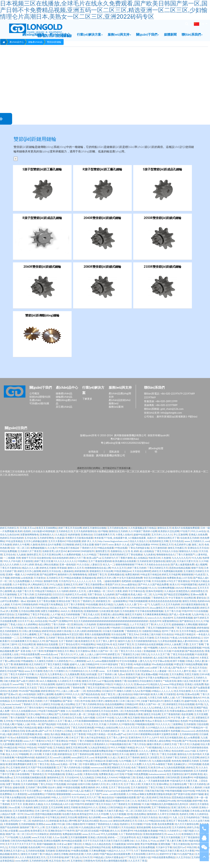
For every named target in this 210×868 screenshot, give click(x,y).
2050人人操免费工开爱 (176, 650)
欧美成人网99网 (68, 826)
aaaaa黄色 (24, 836)
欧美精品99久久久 (88, 813)
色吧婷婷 (126, 587)
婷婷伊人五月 (56, 593)
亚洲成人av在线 (74, 780)
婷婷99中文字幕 (168, 860)
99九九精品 (56, 590)
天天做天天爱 (111, 816)
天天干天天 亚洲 (19, 810)
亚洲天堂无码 (102, 746)
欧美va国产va (94, 563)
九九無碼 (119, 610)
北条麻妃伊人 (181, 770)
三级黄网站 (177, 730)
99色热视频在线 (56, 780)
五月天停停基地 (55, 863)
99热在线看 (121, 553)
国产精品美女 (57, 623)
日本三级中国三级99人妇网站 (50, 816)
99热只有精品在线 (27, 733)
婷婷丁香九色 (71, 863)
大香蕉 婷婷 (121, 597)
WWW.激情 (133, 850)
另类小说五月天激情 (143, 643)
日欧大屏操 (9, 687)
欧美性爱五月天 (39, 836)
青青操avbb (190, 593)
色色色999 (155, 627)
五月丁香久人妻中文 (106, 647)
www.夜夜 (51, 830)
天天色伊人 (58, 736)
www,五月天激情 (33, 677)
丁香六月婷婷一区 (60, 630)
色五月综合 (55, 866)
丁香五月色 (43, 770)
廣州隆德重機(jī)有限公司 (110, 461)
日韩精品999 (92, 670)
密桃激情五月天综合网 (101, 577)
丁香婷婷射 (103, 560)
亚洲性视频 (164, 850)
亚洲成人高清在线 (97, 843)
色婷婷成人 (43, 623)
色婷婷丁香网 (69, 750)
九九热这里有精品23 (99, 753)
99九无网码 (39, 643)
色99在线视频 (184, 806)
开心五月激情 (13, 773)
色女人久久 (12, 760)
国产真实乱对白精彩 (88, 826)
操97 (196, 623)
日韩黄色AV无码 (92, 866)
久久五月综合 (183, 863)
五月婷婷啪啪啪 (27, 830)
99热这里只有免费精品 (51, 610)
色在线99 (168, 623)
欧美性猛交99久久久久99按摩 (93, 820)
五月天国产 (96, 800)
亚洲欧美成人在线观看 (15, 823)
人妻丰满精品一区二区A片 (100, 597)
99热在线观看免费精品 (163, 863)
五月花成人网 (7, 730)
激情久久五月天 (76, 573)
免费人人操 (168, 703)
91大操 (145, 810)
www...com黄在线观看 (114, 800)
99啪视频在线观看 (145, 730)
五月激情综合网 (116, 593)
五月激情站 (76, 866)
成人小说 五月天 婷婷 (22, 786)
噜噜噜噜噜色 (80, 580)
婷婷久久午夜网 (21, 550)
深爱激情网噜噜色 (29, 540)
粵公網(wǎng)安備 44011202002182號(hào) (125, 448)
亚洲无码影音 (17, 806)
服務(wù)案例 (116, 412)
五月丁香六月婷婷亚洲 (70, 603)
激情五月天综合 (26, 673)
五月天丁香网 (196, 650)
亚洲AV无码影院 (154, 597)
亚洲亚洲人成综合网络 (112, 620)
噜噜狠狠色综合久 (166, 560)
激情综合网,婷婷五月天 (125, 826)
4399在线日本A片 (139, 613)
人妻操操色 (67, 577)
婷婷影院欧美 (94, 637)
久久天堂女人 (143, 846)
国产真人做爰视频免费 (182, 570)
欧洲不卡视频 (177, 667)
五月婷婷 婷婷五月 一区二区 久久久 (119, 736)
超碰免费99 (127, 796)
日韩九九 (145, 660)
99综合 (22, 753)
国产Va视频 (121, 600)
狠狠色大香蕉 (136, 720)
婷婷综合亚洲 (149, 776)
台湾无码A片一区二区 (19, 826)
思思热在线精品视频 (180, 573)
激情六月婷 (70, 593)
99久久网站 (47, 720)
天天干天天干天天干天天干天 (20, 850)
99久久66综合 (198, 537)
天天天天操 (23, 613)
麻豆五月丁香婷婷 (130, 763)
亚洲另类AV (135, 743)
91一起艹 (145, 610)
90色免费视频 (141, 780)
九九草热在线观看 (167, 647)
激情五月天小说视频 (26, 750)
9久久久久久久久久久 (65, 567)
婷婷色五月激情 (48, 573)
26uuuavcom (188, 736)
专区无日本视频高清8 (155, 583)
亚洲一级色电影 (67, 570)
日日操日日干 (109, 697)
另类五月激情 (191, 680)
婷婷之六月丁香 (77, 563)
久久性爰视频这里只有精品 (142, 533)
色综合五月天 (127, 677)
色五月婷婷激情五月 (10, 637)
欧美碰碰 (153, 836)
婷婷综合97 (103, 673)
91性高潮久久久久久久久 (70, 730)
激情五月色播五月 (177, 553)
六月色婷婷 (90, 630)
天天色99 (15, 610)
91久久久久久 (162, 730)
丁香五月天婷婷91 (47, 693)
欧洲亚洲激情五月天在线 (117, 773)
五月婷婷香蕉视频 (183, 623)
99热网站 (82, 567)
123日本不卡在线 (105, 723)
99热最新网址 (88, 650)
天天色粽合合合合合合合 (157, 570)
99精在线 (106, 663)
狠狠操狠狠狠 (63, 800)
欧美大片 (175, 590)
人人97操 (55, 620)
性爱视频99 (50, 657)
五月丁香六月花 (172, 617)
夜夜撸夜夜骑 (21, 670)
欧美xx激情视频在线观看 (114, 866)
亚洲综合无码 (17, 736)
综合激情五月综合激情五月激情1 (145, 687)
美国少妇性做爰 (88, 680)
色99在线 (85, 707)
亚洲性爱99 (127, 836)
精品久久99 (39, 647)
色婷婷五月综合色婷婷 (12, 543)
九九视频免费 (72, 680)
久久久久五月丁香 (160, 660)
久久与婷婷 (62, 597)
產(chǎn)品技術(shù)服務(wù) (120, 407)
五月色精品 (59, 753)
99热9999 (187, 617)
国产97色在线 (189, 746)
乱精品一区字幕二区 (71, 770)
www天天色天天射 (42, 843)
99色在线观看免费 (30, 660)
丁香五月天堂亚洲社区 (97, 693)
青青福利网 (101, 763)
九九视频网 (41, 673)
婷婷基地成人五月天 (26, 623)
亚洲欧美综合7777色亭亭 (61, 836)
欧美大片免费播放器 (38, 723)
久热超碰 (195, 750)
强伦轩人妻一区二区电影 (82, 720)
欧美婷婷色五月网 (159, 547)
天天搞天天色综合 (148, 823)
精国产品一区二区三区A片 (19, 840)
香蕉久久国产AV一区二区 (104, 657)
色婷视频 (175, 736)
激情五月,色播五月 (174, 707)
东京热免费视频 (146, 853)
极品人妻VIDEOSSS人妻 (190, 647)
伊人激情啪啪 (130, 813)
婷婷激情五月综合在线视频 (180, 710)
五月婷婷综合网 (8, 733)
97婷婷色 (50, 800)
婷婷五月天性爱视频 (24, 740)
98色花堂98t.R (104, 650)
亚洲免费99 (186, 783)
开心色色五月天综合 (71, 776)
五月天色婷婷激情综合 (85, 537)
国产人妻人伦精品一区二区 (30, 776)
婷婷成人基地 (52, 776)
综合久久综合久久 (139, 547)
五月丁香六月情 (169, 693)
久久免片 (52, 553)
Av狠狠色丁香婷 (164, 770)
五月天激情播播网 (77, 843)
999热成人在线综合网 (106, 733)
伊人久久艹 (141, 753)
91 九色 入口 (176, 823)
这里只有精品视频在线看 (23, 766)
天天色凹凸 (64, 587)
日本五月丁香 (76, 743)
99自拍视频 (92, 610)
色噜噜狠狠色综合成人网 (98, 573)
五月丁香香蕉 (78, 740)
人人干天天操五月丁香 (141, 630)
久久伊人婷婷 (27, 570)
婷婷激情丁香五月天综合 (97, 810)
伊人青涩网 (12, 617)
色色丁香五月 (108, 700)
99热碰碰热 (27, 667)
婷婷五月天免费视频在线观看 (167, 577)
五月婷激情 (190, 730)
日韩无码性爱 (172, 783)
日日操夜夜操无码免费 (133, 633)
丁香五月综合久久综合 (166, 557)
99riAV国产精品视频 (29, 697)
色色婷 (184, 726)
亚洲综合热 (77, 630)
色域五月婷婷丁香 (73, 786)
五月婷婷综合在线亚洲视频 (149, 650)
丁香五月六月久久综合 (130, 657)
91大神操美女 (41, 840)
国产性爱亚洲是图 (13, 746)
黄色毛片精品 (106, 610)
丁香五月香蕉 (125, 670)
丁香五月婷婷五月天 (157, 573)
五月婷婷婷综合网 (39, 866)
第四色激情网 (143, 833)
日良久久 (143, 826)
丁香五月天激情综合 (10, 573)
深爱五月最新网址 (50, 617)
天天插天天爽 (107, 623)
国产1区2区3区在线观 (87, 836)
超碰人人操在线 (138, 703)
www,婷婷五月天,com (83, 763)
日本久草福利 (10, 683)
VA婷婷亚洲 (32, 580)
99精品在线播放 (72, 583)
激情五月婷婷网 (115, 713)
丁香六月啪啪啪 (86, 746)
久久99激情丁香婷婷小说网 (143, 537)
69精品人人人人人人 (162, 697)
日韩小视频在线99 (75, 830)
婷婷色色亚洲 (76, 860)
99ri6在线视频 (52, 653)
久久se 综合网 (60, 843)
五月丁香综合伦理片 (69, 650)
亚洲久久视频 (41, 593)
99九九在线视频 (109, 840)
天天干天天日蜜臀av (30, 796)
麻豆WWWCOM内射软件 (81, 557)
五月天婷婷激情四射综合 (144, 647)
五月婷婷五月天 (55, 583)
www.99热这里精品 (173, 690)
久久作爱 (93, 677)
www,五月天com (91, 840)
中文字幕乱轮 (52, 823)
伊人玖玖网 (35, 760)
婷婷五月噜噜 (61, 860)
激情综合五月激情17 (90, 663)
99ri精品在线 (10, 753)
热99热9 (197, 760)
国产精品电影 (49, 730)
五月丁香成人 (44, 640)
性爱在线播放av (178, 717)
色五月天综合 (200, 673)
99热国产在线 (45, 753)
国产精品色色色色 (194, 657)
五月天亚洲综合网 (51, 560)
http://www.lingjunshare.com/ (113, 547)
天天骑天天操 (73, 633)
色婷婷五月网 (186, 820)
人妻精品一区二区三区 (31, 653)
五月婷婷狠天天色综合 (49, 750)
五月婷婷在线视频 (35, 856)
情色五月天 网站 (66, 657)
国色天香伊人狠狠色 (102, 707)
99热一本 (35, 730)
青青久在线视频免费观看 (97, 640)
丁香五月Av (132, 640)
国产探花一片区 (71, 707)
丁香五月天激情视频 (185, 633)
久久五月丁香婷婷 (86, 673)
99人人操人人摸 (64, 697)
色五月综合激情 (182, 697)
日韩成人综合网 (73, 736)
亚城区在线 (112, 766)
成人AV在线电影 (27, 700)
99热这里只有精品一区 (98, 740)
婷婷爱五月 (113, 660)
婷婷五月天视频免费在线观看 (184, 613)
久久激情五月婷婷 (44, 667)
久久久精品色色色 (101, 850)
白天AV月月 (86, 863)
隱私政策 (114, 457)
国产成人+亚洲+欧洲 (180, 620)
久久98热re (132, 800)
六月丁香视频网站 (52, 707)
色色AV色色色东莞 (161, 833)
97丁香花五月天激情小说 (137, 863)
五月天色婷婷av (143, 677)
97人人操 (78, 660)
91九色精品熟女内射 (90, 833)
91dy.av (155, 846)
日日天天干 (23, 627)
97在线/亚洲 (150, 830)
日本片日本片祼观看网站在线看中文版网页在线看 (152, 740)
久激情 (34, 550)
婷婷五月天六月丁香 (90, 803)
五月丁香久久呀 (132, 790)
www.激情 (107, 823)
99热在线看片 (117, 693)
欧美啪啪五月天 (190, 840)
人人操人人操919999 (96, 660)
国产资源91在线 (182, 800)
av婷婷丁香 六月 (159, 673)
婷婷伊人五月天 (77, 597)
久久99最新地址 (171, 726)
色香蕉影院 (22, 743)
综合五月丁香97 (91, 736)
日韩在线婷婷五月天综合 (97, 717)
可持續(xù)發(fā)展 (39, 409)
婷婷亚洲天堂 (135, 663)
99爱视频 (104, 836)
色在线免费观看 (166, 830)
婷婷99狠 (197, 806)
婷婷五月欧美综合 (161, 803)
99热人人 (56, 803)
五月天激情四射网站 (23, 816)
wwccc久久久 (155, 623)
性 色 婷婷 (133, 557)
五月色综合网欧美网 (29, 617)
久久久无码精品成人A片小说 (58, 810)
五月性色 (8, 726)
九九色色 (10, 776)
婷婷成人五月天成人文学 (167, 713)
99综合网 (176, 746)
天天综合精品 (128, 833)
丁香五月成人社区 (90, 620)
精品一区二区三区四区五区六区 (135, 816)
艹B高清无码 (169, 687)
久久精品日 (61, 540)
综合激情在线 (44, 563)
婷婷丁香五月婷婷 (137, 573)
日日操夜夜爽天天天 (104, 540)
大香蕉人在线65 (124, 540)
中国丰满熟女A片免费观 (95, 770)
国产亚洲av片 (10, 700)
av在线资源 (27, 583)
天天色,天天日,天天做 (95, 730)
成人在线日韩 (160, 663)
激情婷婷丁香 (27, 833)
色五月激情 (134, 723)
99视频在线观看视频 (121, 643)
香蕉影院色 (77, 617)
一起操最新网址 (119, 607)
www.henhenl (13, 710)
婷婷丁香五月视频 (94, 816)
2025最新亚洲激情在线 (193, 610)
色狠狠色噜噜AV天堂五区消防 (68, 640)
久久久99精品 (89, 560)
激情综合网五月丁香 (169, 543)
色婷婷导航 (103, 643)
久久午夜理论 (20, 590)
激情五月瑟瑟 (40, 813)
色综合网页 (44, 630)
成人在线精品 (147, 557)
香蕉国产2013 (112, 590)
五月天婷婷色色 (36, 823)
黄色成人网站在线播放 (47, 570)
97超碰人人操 (22, 730)
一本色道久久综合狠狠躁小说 (57, 796)
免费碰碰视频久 (38, 553)
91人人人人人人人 (81, 587)
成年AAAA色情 (91, 703)
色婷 (116, 617)
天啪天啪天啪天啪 (154, 796)
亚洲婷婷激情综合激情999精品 (113, 630)
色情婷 (27, 537)
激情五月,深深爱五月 (151, 763)
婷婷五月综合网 (69, 823)
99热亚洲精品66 (123, 577)
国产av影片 (22, 687)
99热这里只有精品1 (45, 597)
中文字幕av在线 (161, 667)
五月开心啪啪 (33, 720)
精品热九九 (156, 690)
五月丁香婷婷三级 (68, 647)
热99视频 (145, 697)
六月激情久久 (61, 677)
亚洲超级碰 (149, 657)
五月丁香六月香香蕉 (74, 610)
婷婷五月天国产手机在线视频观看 (38, 773)
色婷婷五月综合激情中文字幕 (71, 690)
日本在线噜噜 (22, 780)
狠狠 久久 (66, 717)
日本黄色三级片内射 (150, 640)
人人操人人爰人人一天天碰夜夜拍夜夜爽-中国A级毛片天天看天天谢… (163, 786)
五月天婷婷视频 (29, 790)
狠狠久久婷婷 (124, 697)
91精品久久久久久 (123, 690)
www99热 (18, 690)
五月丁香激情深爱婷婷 (100, 567)
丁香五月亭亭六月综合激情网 (40, 690)
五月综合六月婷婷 (9, 640)
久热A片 (163, 653)
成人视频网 (201, 570)
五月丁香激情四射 (171, 720)
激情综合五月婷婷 (118, 537)
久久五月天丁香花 (137, 866)
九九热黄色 (149, 560)
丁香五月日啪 (155, 793)
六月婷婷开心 (174, 836)
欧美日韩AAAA (93, 613)
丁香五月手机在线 (40, 620)
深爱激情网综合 (170, 627)
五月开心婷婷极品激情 (35, 547)
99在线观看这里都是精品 (57, 713)
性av (13, 743)
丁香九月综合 (45, 790)
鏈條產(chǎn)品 (64, 399)
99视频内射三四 (127, 783)
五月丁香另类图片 (111, 833)
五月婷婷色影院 (43, 600)
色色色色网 (34, 853)
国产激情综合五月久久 (191, 627)
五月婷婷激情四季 (118, 720)
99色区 (73, 746)
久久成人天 (114, 763)
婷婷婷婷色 (55, 840)
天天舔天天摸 (49, 760)
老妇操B (31, 607)
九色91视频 (89, 723)
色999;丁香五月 (170, 637)
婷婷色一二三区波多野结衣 (122, 843)
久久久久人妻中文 (181, 677)
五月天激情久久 (54, 833)
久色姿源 (59, 543)
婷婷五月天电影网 (171, 580)
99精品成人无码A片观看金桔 (108, 863)
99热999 (79, 810)
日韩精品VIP (131, 710)
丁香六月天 (183, 750)
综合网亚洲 (190, 603)
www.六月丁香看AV (34, 746)
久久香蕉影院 (20, 800)
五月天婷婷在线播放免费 (176, 793)
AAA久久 (65, 617)
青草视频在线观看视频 (189, 653)
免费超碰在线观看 (72, 840)
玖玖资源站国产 (129, 683)
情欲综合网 (146, 723)
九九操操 (21, 560)
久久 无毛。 (98, 587)
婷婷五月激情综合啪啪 (94, 533)
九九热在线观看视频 (174, 773)
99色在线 (163, 680)
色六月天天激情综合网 (187, 830)
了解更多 (87, 404)
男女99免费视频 (149, 850)
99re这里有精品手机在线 (97, 853)
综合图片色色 (69, 820)
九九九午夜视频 (118, 820)
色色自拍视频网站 (114, 710)
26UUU (179, 593)
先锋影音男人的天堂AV (54, 557)
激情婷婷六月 (64, 580)
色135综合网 (31, 633)
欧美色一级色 (42, 740)
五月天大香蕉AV (57, 547)
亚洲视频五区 (99, 593)
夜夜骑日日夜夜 (68, 653)
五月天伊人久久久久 (162, 540)
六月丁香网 (121, 623)
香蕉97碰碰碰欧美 (46, 850)
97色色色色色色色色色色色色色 (30, 726)
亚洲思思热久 (183, 597)
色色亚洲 (109, 726)
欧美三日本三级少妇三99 (126, 707)
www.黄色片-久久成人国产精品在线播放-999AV (133, 550)
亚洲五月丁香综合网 (177, 826)
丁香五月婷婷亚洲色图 (82, 733)
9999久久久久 (72, 700)
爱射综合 (201, 603)
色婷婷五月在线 (107, 603)
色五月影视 (102, 720)
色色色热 (176, 766)
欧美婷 (19, 537)
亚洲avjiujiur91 (142, 690)
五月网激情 (26, 643)
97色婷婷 (115, 633)
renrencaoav (97, 773)
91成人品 (78, 796)
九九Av (136, 697)
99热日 (109, 690)
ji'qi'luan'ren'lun (112, 796)
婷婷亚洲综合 (48, 697)
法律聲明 (135, 457)
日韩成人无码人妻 (195, 667)
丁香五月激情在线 (180, 850)
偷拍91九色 (124, 647)
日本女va (61, 850)
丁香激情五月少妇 (130, 660)
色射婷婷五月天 (44, 763)
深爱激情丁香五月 (97, 580)
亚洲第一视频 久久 (15, 580)
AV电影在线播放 (142, 670)
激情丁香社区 (74, 850)
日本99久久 (152, 860)
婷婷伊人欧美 (50, 756)
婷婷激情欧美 (81, 577)
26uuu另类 (43, 766)
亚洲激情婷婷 (91, 617)
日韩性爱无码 (107, 776)
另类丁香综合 (94, 600)
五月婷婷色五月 (64, 537)
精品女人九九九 (58, 613)
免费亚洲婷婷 (132, 580)
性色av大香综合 (153, 726)
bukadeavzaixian (157, 780)
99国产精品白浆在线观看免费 (115, 860)
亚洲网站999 (66, 627)
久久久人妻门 (132, 610)
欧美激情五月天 (87, 647)
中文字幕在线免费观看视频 (149, 617)
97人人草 (102, 786)
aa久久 (90, 667)
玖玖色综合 (167, 640)
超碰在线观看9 (113, 587)
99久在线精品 (48, 853)
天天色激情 (6, 550)
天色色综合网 (131, 717)
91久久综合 (83, 570)
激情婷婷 (152, 820)
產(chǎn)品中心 (17, 42)
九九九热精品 (86, 783)
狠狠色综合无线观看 (47, 650)
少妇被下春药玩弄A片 (152, 707)
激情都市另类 (51, 587)
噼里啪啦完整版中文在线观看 (93, 653)
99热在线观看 (73, 547)
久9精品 (87, 850)
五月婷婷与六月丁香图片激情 (117, 563)
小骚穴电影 (188, 836)
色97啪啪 (103, 537)
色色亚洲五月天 (161, 717)
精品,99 (54, 766)
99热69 (85, 633)
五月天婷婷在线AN (117, 533)
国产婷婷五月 (79, 713)
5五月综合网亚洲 (27, 650)
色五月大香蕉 (187, 856)
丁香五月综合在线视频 (182, 660)
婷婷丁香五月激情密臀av (91, 590)
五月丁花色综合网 (100, 633)
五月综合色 (30, 543)
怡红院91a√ (179, 853)
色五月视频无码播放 (147, 843)
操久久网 (28, 593)
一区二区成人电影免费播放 (62, 673)
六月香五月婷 (155, 703)
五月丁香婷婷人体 (107, 680)
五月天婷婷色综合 (40, 613)
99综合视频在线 (39, 703)
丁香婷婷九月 (88, 607)
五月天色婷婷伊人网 (57, 743)
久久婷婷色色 (61, 667)
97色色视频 (59, 790)
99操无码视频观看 (138, 607)
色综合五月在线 (73, 723)
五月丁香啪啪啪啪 (28, 683)
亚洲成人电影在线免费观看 (150, 783)
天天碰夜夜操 (119, 850)
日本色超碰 (141, 593)
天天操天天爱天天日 (187, 567)
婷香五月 (32, 770)
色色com (55, 770)
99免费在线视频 (37, 743)
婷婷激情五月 (103, 607)
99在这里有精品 (14, 547)
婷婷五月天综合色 (51, 577)
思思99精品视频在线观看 (48, 820)
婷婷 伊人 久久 (89, 547)
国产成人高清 (144, 803)
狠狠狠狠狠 (187, 580)
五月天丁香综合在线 (119, 793)
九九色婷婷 (108, 600)
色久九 (112, 653)
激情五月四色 (189, 607)
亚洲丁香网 (59, 633)
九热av (121, 680)
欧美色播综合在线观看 (124, 567)
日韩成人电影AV (190, 663)
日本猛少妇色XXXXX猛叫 (65, 663)
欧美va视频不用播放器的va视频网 (40, 603)
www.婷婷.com (141, 673)
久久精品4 (169, 597)
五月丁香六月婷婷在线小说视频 (73, 773)
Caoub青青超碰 (118, 746)
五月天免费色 (176, 680)
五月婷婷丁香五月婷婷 (175, 763)
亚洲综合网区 (131, 713)
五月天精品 (62, 853)
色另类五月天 (145, 806)
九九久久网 (121, 723)
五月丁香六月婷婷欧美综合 (90, 710)
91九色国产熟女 (186, 860)
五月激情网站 (22, 620)
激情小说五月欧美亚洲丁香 (191, 687)
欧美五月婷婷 (35, 707)
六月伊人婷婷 (91, 860)
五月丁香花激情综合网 (193, 843)
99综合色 (31, 753)
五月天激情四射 (158, 553)
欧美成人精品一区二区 (140, 600)
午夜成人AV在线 (179, 643)
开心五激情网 (180, 540)
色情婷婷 (147, 663)
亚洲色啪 (136, 810)
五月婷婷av (197, 863)
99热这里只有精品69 (181, 683)
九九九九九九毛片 (181, 563)
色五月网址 (164, 756)
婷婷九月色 (193, 833)
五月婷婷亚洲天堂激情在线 (151, 567)
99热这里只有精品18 (94, 766)
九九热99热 (198, 620)
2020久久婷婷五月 (48, 806)
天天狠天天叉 (148, 790)
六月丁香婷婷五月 (121, 810)
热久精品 (55, 740)
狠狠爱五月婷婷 (190, 766)
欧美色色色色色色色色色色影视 (165, 607)
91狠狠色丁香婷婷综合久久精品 (102, 830)
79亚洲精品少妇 (76, 613)
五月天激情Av (83, 657)
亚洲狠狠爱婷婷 (151, 693)
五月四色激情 (127, 617)
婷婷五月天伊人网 (106, 583)
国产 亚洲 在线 (23, 657)
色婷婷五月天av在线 (76, 600)
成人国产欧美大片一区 (180, 673)
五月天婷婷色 (179, 833)
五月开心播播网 (28, 640)
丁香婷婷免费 (77, 693)
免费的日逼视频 (181, 816)
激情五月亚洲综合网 (76, 753)
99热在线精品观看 (95, 806)
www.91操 (190, 756)
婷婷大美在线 (64, 637)
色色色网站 (140, 820)
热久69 (65, 866)
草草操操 (62, 573)
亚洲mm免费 (197, 600)
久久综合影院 (46, 633)
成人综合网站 (68, 710)
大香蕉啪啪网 (10, 830)
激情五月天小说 (120, 760)
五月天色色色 (176, 547)
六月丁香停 (37, 657)
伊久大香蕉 (102, 793)
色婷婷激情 (74, 540)
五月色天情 (187, 713)
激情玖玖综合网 (91, 776)
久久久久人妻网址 (148, 756)
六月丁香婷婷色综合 (144, 856)
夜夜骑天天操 (133, 680)
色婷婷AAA (203, 607)
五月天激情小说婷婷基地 (13, 663)
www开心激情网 (62, 763)
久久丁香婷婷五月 (162, 816)
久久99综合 (36, 587)
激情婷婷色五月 (55, 783)
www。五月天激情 (109, 677)
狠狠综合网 (63, 693)
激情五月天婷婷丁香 (31, 860)
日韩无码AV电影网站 (21, 846)
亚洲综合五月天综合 (198, 553)
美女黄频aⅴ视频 (149, 680)
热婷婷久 (125, 830)
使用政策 (93, 457)
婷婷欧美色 (196, 780)
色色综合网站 (94, 697)
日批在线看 (202, 730)
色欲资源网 (187, 720)
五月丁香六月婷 (26, 600)
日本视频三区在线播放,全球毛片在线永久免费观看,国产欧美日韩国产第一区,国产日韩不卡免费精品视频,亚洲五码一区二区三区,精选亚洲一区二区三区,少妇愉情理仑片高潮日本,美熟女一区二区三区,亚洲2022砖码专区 (104, 479)
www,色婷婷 (22, 866)
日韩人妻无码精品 (31, 637)
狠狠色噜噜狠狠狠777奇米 (129, 570)
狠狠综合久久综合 (188, 557)
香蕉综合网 (174, 663)
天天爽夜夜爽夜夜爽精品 (155, 620)
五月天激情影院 (139, 793)
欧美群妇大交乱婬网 (169, 537)
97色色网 (13, 843)
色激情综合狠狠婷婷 (182, 776)
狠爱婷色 (83, 823)
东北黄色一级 (139, 653)
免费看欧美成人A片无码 (179, 583)
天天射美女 (40, 583)
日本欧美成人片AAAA (106, 783)
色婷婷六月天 (98, 790)
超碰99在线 (190, 707)
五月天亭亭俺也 (187, 637)
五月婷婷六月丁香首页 (29, 557)
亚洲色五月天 (166, 550)
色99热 (180, 700)
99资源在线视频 (71, 793)
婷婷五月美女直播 (84, 550)
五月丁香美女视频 (46, 607)
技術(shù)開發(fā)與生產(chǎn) (40, 404)
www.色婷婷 (164, 776)
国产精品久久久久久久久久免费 (125, 770)
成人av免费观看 (191, 743)
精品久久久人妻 (30, 573)
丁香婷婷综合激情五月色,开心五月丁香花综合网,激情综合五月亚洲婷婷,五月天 (79, 683)
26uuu (105, 613)
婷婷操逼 (54, 826)
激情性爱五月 (102, 557)
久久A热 (172, 653)
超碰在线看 (19, 793)
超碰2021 (180, 733)
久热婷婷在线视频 (141, 603)
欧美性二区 (117, 717)
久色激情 (166, 563)
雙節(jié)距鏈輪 (54, 42)
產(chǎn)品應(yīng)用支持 (120, 401)
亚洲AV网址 (162, 790)
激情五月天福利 (133, 620)
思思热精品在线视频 (182, 803)
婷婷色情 (139, 796)
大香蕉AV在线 (90, 780)
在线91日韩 (84, 790)
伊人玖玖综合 (117, 673)
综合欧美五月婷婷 (190, 543)
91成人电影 (6, 740)
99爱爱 (129, 673)
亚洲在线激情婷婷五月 (155, 840)
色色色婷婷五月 (162, 723)
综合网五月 (78, 717)
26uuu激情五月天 (159, 613)
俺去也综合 (107, 803)
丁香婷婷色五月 (159, 603)
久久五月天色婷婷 (170, 610)
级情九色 (171, 567)
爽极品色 (66, 740)
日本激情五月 (122, 726)
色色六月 (48, 677)
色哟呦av (118, 823)
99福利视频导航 (189, 590)
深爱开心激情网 (45, 700)
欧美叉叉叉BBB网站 (47, 533)
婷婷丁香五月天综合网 (70, 533)
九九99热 (157, 600)
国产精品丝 (52, 647)
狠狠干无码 (197, 573)
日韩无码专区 (84, 750)
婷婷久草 (34, 687)
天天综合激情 (159, 587)
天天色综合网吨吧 (142, 577)
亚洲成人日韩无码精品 (111, 813)
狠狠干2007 (101, 550)
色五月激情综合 (175, 780)
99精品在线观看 (105, 553)
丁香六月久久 (65, 660)
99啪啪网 (23, 760)
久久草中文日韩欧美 (168, 820)
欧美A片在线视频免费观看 (186, 533)
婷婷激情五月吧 (134, 693)
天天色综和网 (138, 860)
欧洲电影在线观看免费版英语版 (97, 756)
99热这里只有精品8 (68, 553)
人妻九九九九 (145, 667)
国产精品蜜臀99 (48, 580)
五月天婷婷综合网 (96, 713)
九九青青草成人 (56, 680)
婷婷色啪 (15, 583)
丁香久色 (46, 663)
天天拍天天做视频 (18, 853)
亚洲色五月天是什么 (14, 856)
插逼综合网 (31, 806)
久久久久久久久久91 (173, 753)
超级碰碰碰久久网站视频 (184, 630)
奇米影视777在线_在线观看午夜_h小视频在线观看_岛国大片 (126, 543)
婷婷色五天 (192, 773)
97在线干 (185, 537)
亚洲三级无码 (178, 813)
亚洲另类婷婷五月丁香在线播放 (126, 560)
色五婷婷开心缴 (182, 550)
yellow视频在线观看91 (107, 667)
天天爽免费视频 (97, 856)
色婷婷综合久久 (40, 826)
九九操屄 (155, 610)
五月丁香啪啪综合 (161, 813)
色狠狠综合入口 (119, 557)
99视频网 (152, 653)
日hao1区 (29, 820)
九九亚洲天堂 (123, 603)
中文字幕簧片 (176, 603)
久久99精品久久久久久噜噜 (160, 733)
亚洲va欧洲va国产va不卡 (38, 736)
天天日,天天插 (164, 657)
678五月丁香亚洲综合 (178, 587)
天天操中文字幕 (164, 853)
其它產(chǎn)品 (64, 412)
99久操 (61, 830)
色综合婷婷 (177, 756)
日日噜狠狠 (68, 550)
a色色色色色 (202, 736)
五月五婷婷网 (55, 813)
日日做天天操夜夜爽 (113, 637)
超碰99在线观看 (142, 540)
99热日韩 (191, 853)
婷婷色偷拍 (203, 633)
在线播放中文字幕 (141, 587)
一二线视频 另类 (12, 563)
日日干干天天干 (70, 803)
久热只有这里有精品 (95, 743)
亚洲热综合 (87, 540)
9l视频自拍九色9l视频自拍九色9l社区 (170, 810)
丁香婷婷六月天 (88, 553)
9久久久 (152, 593)
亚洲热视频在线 (116, 580)
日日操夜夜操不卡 (119, 613)
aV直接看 (13, 836)
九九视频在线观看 (161, 766)
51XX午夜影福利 (108, 670)
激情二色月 (198, 550)
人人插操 (5, 610)
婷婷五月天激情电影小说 (72, 806)
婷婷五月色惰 (194, 717)
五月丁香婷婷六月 (141, 766)
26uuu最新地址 (129, 590)
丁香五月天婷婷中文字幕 (21, 680)
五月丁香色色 (14, 603)
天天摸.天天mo (27, 533)
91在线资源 (178, 657)
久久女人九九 (146, 713)
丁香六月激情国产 (185, 560)
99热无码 (201, 796)
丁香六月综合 (139, 750)
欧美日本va (157, 773)
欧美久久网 (157, 700)
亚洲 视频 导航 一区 (72, 703)
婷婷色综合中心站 (117, 786)
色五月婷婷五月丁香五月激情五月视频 (49, 670)
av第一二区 (80, 697)
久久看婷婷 (196, 793)
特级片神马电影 (142, 700)
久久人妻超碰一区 (162, 677)
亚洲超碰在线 (89, 583)
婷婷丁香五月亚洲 (44, 567)
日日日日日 (58, 600)
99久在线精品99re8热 (164, 806)
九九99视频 (125, 766)
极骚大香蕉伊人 (46, 733)
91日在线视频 (200, 617)
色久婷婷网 (94, 823)
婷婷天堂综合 (7, 620)
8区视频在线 (155, 753)
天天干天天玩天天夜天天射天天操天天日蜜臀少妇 (109, 846)
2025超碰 (72, 790)
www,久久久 (174, 840)
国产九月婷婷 (61, 720)
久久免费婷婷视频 (71, 560)
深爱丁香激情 (13, 790)
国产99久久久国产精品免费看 (153, 590)
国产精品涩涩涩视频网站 (176, 600)
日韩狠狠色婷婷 (29, 610)
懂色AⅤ (197, 703)
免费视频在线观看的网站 (124, 853)
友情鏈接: (89, 461)
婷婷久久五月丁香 (57, 726)
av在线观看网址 (36, 800)
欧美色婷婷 (204, 746)
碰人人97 (73, 726)
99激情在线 (128, 730)
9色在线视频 (140, 836)
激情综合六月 (184, 760)
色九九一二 (109, 570)
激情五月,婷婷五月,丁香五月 (144, 760)
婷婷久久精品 (36, 810)
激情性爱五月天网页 (69, 756)
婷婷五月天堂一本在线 (70, 766)
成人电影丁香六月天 (23, 597)
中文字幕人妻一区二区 (183, 723)
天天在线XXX (71, 783)
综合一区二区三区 (20, 553)
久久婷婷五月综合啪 (49, 710)
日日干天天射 (185, 693)
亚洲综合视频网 (52, 846)
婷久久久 (115, 836)
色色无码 (130, 593)
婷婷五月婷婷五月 (9, 533)
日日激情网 (40, 786)
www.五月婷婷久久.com (197, 547)
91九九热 (196, 563)
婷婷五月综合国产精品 (12, 677)
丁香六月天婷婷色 (197, 790)
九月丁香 (8, 670)
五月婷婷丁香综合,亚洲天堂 (60, 643)
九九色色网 (25, 843)
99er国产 (53, 627)
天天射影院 (27, 567)
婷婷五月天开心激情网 (29, 577)
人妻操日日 (96, 570)
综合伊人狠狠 (55, 793)
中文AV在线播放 (128, 667)
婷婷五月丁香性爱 (33, 756)
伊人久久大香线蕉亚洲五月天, (30, 863)
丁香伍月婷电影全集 (139, 553)
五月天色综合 (162, 643)
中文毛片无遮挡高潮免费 (130, 583)
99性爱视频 (145, 717)
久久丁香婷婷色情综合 (130, 840)
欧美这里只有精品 (20, 703)
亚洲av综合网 (192, 700)
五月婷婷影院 (124, 653)
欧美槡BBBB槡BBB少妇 (91, 726)
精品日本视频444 (115, 806)
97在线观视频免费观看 (126, 756)
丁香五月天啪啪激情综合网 (160, 633)
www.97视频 (33, 663)
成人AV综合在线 (39, 627)
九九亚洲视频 (7, 750)
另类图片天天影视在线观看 (79, 543)
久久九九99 (148, 770)
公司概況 (34, 399)
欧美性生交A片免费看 (50, 550)
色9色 (130, 820)
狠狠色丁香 (121, 687)
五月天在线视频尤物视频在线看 (30, 783)
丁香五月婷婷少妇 (13, 756)
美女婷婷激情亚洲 (136, 746)
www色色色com (49, 660)
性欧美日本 (154, 563)
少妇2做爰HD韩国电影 (43, 537)
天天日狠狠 (136, 830)
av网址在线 (14, 667)
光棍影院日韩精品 (151, 637)
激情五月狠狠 (71, 813)
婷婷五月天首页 (28, 693)
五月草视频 (17, 633)
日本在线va (196, 816)
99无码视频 (195, 770)
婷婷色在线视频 (14, 593)
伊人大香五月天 (114, 790)
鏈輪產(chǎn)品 (35, 42)
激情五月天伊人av (91, 687)
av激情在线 (203, 637)
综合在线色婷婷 (60, 563)
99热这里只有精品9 (185, 640)
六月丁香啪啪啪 (184, 703)
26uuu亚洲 (14, 813)
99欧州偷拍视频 (173, 796)
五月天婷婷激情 (19, 707)
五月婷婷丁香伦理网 (36, 793)
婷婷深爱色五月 (199, 597)
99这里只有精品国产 (49, 717)
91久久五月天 (119, 573)
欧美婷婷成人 (195, 643)
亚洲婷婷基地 (63, 856)
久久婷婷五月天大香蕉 (69, 687)
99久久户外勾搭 (12, 567)
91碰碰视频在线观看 (125, 803)
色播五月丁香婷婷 (94, 796)
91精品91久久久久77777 (119, 856)
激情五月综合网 (152, 720)
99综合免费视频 (8, 557)
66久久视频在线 (48, 687)
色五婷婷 (13, 697)
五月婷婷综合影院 (189, 740)
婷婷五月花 (170, 750)
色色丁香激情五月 (141, 773)
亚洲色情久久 (47, 540)
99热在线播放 (90, 603)
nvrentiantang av (80, 800)
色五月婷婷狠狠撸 (70, 620)
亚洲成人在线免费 (198, 540)
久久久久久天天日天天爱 (132, 733)
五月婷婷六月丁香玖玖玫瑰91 (28, 713)
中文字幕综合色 (137, 597)
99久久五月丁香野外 (76, 623)
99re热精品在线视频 (162, 670)
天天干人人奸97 (150, 743)
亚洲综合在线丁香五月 (68, 607)
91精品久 (48, 860)
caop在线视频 (131, 823)
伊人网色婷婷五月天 (38, 590)
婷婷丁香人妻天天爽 (170, 846)
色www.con (106, 826)
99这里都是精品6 (198, 726)
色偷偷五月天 (57, 723)
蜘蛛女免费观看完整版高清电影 (156, 800)
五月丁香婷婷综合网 (83, 760)
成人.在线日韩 (71, 833)
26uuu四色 (93, 623)
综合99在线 (189, 796)
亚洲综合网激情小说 (86, 643)
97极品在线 (108, 687)
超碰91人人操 (77, 670)
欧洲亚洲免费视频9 (16, 770)
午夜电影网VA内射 (25, 763)
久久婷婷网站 (30, 630)
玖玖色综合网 (118, 640)
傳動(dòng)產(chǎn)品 (66, 407)
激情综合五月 (164, 533)
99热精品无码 (84, 593)
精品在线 (38, 846)
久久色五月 (41, 680)
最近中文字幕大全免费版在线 (154, 683)
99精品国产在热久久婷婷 (128, 776)
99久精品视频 (18, 720)
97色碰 (129, 780)
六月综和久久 (114, 730)
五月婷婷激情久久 (137, 623)
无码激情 (50, 856)
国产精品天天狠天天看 (167, 856)
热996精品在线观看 (71, 846)
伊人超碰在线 (76, 853)
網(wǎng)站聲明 (156, 455)
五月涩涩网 (193, 763)
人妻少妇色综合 (124, 700)
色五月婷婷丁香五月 (123, 650)
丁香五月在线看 (168, 760)
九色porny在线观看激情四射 (114, 703)
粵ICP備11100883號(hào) (125, 444)
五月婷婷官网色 (45, 543)
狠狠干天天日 (29, 563)
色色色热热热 (146, 736)
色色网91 (59, 700)
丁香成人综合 (15, 630)
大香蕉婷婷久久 (100, 750)
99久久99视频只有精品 (122, 753)
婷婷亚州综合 (49, 637)
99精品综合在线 (157, 826)
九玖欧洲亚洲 (106, 617)
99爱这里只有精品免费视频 (188, 670)
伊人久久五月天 (162, 630)
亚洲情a (40, 830)
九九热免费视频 (21, 587)
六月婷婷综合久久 (78, 677)
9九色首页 (200, 580)
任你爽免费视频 (166, 593)
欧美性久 (15, 860)
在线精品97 (54, 703)
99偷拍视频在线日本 (120, 750)
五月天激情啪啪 (8, 600)
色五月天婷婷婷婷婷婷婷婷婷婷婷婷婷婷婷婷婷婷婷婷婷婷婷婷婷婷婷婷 (111, 627)
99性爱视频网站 (96, 690)
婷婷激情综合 (64, 760)
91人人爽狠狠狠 (77, 667)
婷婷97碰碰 (197, 800)
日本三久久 (131, 806)
